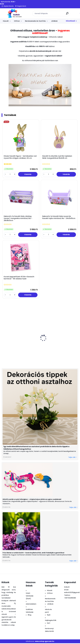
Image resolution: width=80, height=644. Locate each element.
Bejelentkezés (9, 6)
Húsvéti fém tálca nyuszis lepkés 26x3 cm (59, 346)
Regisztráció (22, 6)
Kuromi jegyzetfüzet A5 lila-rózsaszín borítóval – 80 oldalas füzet (19, 278)
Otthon (17, 21)
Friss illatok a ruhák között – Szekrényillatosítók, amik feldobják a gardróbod (33, 553)
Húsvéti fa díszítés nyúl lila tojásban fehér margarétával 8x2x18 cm (57, 157)
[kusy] (10, 174)
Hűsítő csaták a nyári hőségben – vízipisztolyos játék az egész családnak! (32, 500)
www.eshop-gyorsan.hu (45, 642)
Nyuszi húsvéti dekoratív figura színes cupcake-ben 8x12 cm (13, 347)
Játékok (54, 21)
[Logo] (14, 14)
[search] (67, 14)
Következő (70, 21)
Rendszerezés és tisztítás (35, 21)
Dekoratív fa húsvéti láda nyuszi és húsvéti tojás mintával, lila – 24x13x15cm (59, 218)
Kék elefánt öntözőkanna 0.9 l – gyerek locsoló (36, 346)
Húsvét (6, 21)
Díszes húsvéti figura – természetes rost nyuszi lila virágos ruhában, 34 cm (20, 157)
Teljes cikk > (72, 458)
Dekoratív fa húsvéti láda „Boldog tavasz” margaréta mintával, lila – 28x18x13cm (18, 219)
